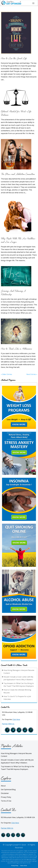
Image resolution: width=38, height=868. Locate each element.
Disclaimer (5, 793)
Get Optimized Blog (8, 790)
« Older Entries (6, 374)
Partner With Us (8, 724)
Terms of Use (6, 801)
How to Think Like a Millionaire (16, 349)
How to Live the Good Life (14, 59)
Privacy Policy (6, 797)
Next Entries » (32, 374)
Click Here (16, 719)
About (3, 786)
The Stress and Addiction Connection (18, 174)
